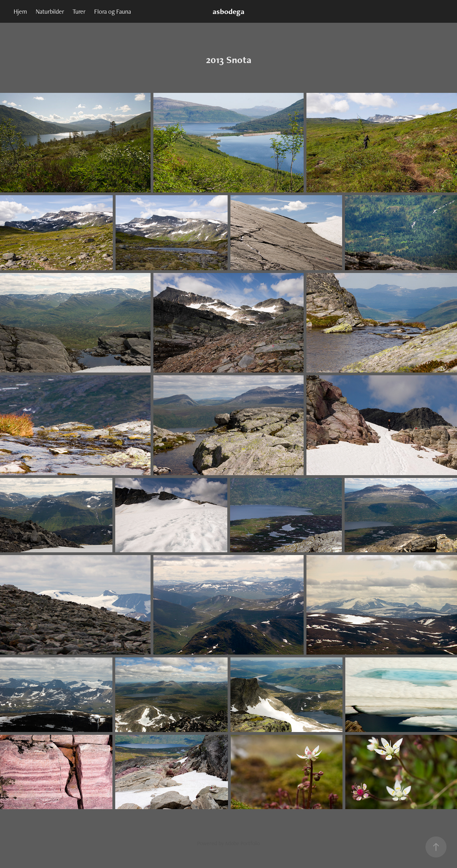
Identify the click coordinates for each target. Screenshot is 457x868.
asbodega (228, 11)
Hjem (20, 11)
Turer (79, 11)
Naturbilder (50, 11)
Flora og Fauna (113, 11)
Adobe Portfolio (242, 843)
